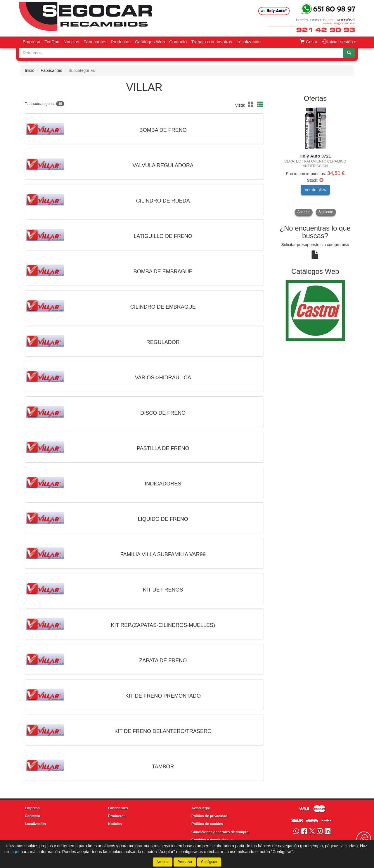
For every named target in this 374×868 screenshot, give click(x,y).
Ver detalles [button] (315, 190)
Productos (121, 42)
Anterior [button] (304, 212)
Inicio (30, 70)
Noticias (71, 42)
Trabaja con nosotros (212, 42)
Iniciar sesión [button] (339, 42)
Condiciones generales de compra (220, 832)
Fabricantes (95, 42)
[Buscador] (181, 53)
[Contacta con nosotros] (364, 839)
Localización (249, 42)
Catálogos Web (150, 42)
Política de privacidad (209, 816)
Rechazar (185, 862)
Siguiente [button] (326, 212)
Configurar (209, 862)
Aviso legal (201, 808)
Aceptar (163, 862)
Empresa (32, 42)
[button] (252, 105)
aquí (15, 852)
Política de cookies (207, 824)
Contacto (178, 42)
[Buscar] (349, 53)
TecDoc (52, 42)
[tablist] (315, 161)
